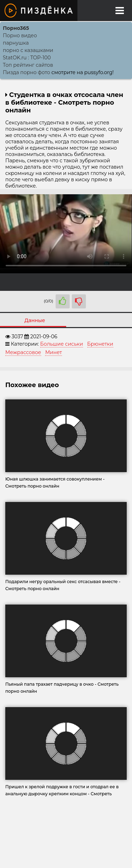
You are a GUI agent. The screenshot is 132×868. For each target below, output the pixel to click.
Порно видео (20, 35)
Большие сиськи (62, 344)
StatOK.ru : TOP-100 (27, 58)
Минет (54, 352)
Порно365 (16, 28)
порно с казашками (28, 50)
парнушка (16, 43)
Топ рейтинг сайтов (28, 65)
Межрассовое (23, 352)
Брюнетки (100, 344)
